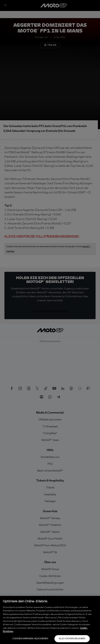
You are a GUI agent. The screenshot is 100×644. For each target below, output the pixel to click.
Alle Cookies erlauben (72, 639)
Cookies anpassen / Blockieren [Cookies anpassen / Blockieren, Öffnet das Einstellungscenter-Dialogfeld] (30, 639)
